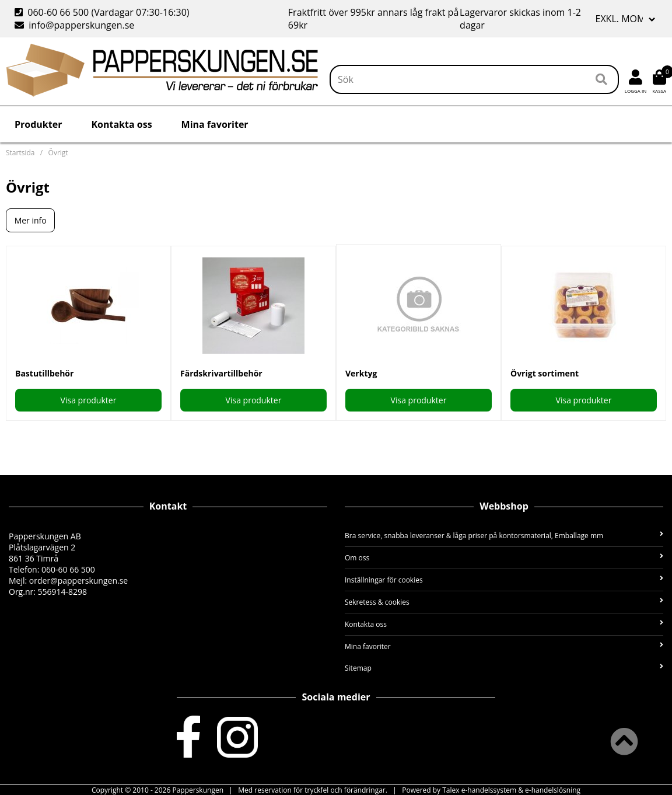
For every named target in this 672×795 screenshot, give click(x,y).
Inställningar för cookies (504, 580)
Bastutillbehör (44, 373)
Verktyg (361, 373)
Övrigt (58, 153)
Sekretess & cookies (504, 602)
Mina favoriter (215, 124)
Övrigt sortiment (545, 373)
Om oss (504, 558)
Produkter (38, 124)
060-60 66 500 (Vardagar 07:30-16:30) (103, 12)
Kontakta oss (121, 124)
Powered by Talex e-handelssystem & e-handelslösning (491, 790)
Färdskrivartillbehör (221, 373)
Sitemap (504, 668)
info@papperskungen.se (74, 25)
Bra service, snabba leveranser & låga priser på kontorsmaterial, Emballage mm (504, 536)
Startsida (20, 153)
